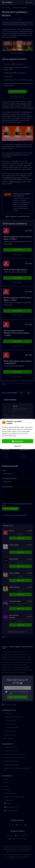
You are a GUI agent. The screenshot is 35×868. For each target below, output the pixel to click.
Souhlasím (19, 441)
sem (15, 436)
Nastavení (18, 446)
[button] (30, 422)
